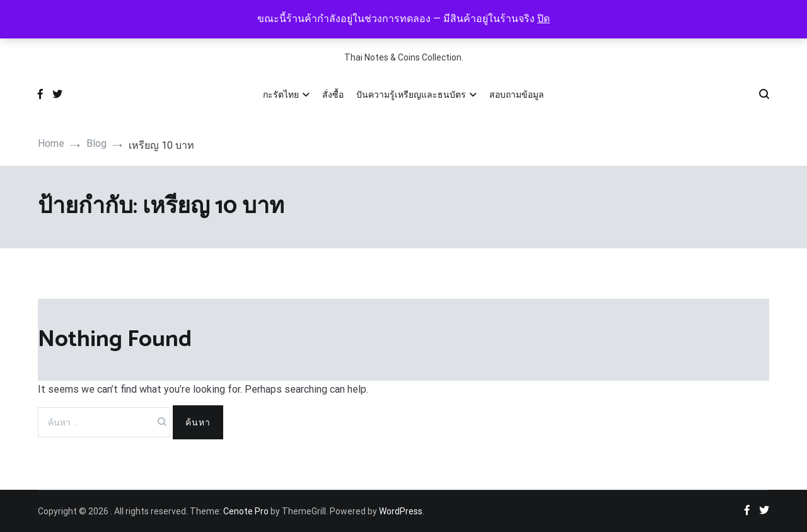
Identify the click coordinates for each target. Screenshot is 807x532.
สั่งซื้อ (333, 95)
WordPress (401, 511)
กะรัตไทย (281, 95)
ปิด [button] (543, 19)
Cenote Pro (246, 511)
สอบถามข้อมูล (517, 95)
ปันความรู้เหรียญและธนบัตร (411, 95)
